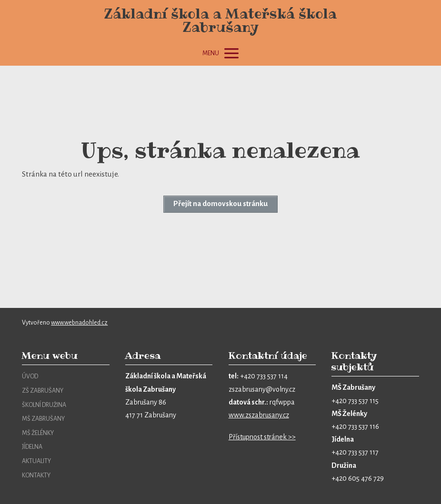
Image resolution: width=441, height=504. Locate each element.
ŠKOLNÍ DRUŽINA (44, 405)
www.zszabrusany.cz (259, 415)
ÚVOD (30, 376)
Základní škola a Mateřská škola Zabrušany (220, 20)
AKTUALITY (36, 461)
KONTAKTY (36, 475)
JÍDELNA (32, 447)
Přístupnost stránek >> (262, 437)
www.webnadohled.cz (79, 323)
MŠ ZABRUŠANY (43, 419)
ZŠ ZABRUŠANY (43, 391)
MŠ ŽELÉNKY (38, 433)
